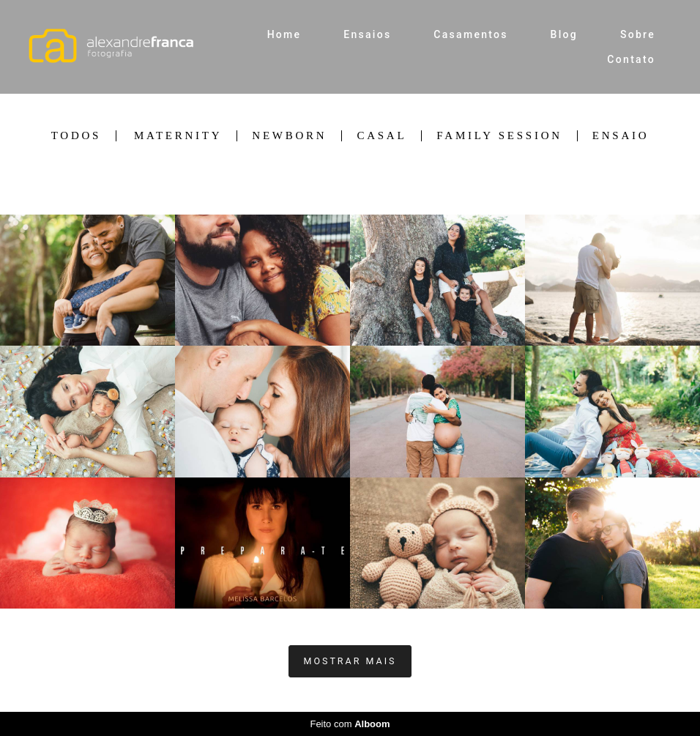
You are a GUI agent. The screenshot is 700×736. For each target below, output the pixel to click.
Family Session (499, 136)
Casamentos (471, 34)
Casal (381, 136)
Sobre (638, 34)
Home (284, 34)
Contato (631, 59)
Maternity (178, 136)
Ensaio (621, 136)
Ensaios (367, 34)
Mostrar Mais (350, 661)
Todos (76, 136)
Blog (565, 34)
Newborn (289, 136)
